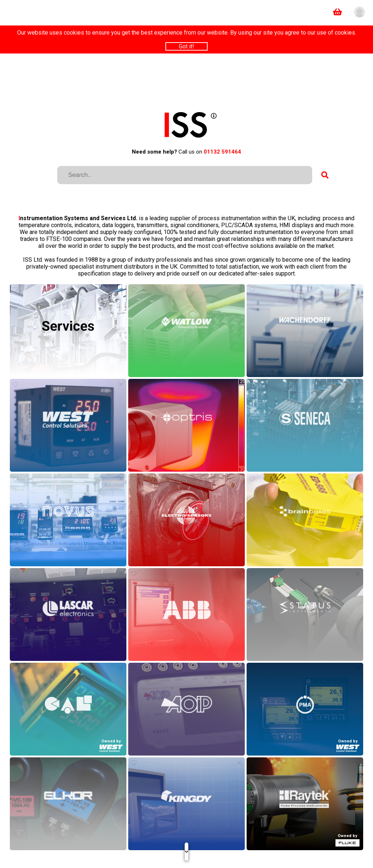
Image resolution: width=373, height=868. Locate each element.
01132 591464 (222, 152)
